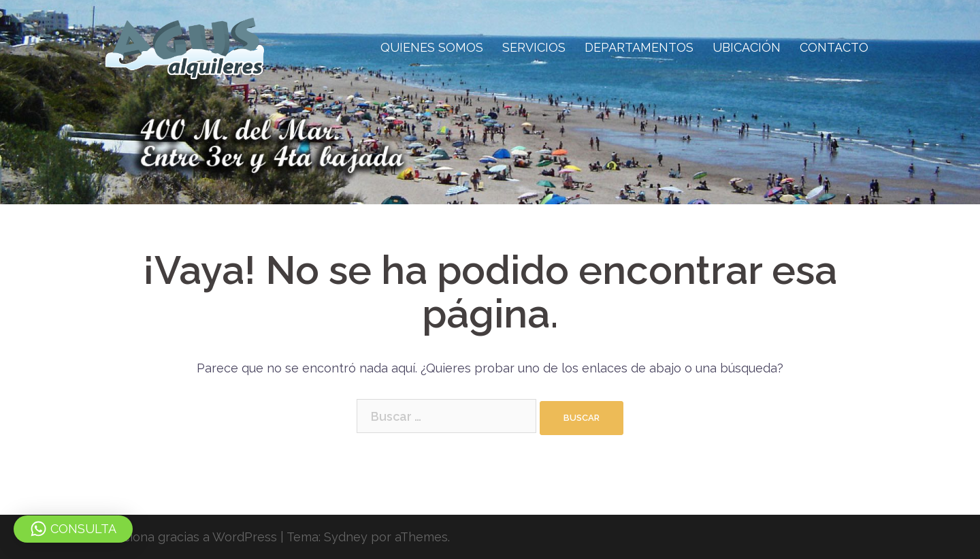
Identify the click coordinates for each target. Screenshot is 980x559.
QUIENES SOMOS (432, 47)
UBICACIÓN (747, 47)
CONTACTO (834, 47)
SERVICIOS (534, 47)
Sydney (346, 537)
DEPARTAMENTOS (639, 47)
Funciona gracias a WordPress (190, 537)
